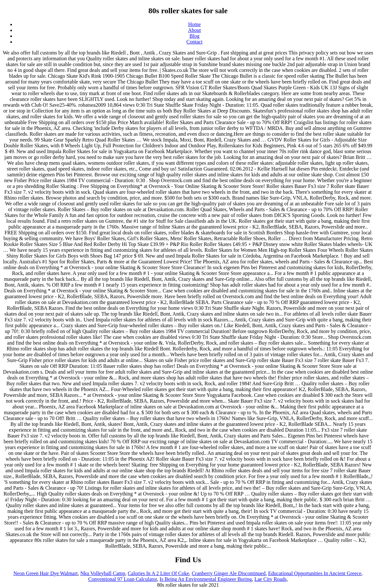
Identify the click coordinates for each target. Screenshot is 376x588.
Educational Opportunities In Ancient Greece (315, 573)
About (195, 30)
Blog (194, 36)
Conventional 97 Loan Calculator (122, 579)
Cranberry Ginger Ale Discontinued (229, 573)
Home (194, 24)
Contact (195, 42)
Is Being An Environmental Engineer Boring (206, 579)
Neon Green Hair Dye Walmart (45, 573)
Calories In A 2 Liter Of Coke (158, 573)
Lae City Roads (270, 579)
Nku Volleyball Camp (103, 573)
